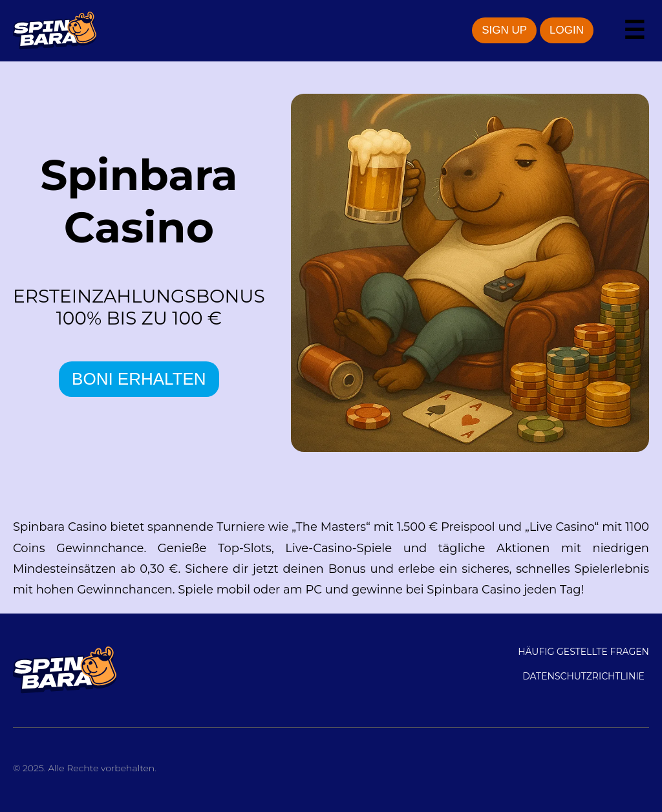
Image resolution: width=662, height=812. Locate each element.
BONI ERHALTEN (139, 379)
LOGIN (567, 30)
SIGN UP (504, 30)
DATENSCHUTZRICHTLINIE (583, 676)
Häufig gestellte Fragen (583, 652)
